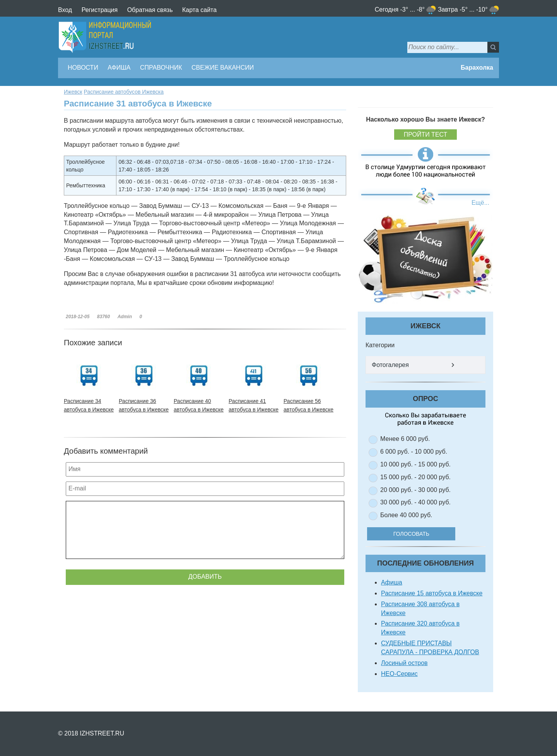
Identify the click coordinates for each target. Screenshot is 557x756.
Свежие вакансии (223, 68)
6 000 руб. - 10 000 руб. (414, 452)
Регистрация (100, 10)
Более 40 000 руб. (406, 515)
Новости (83, 68)
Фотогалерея (390, 365)
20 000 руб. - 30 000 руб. (415, 490)
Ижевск (73, 92)
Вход (65, 10)
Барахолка (477, 68)
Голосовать (418, 534)
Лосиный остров (404, 663)
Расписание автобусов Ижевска (124, 92)
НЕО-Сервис (399, 674)
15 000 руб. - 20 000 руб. (415, 477)
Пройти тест (426, 135)
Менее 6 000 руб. (405, 439)
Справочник (161, 68)
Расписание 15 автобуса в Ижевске (432, 593)
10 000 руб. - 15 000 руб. (415, 464)
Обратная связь (150, 10)
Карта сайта (199, 10)
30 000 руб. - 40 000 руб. (415, 502)
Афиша (119, 68)
